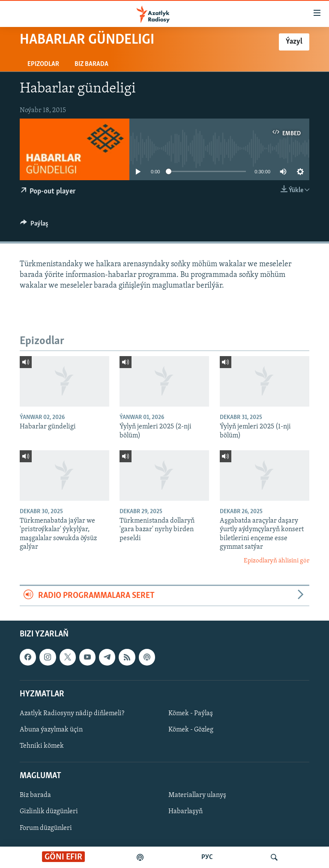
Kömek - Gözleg (191, 730)
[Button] (34, 226)
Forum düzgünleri (46, 828)
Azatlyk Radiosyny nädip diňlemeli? (72, 713)
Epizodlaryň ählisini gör (277, 561)
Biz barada (91, 64)
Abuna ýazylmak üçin (51, 730)
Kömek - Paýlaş (191, 713)
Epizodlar (43, 64)
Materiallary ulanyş (197, 796)
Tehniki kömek (42, 746)
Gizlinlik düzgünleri (49, 812)
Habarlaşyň (185, 812)
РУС (207, 857)
